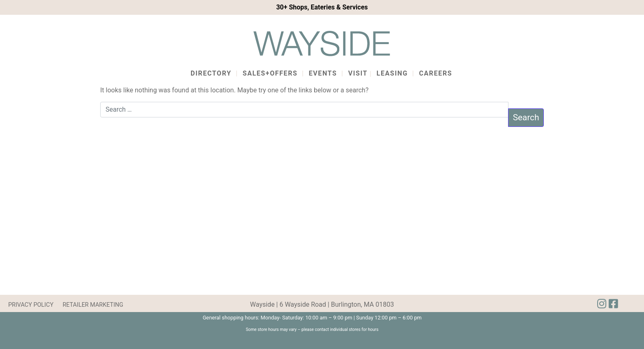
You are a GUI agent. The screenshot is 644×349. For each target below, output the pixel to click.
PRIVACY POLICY (31, 305)
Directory (211, 73)
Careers (436, 73)
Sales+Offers (270, 73)
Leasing (392, 73)
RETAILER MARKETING (93, 305)
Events (323, 73)
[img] (613, 304)
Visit (358, 73)
